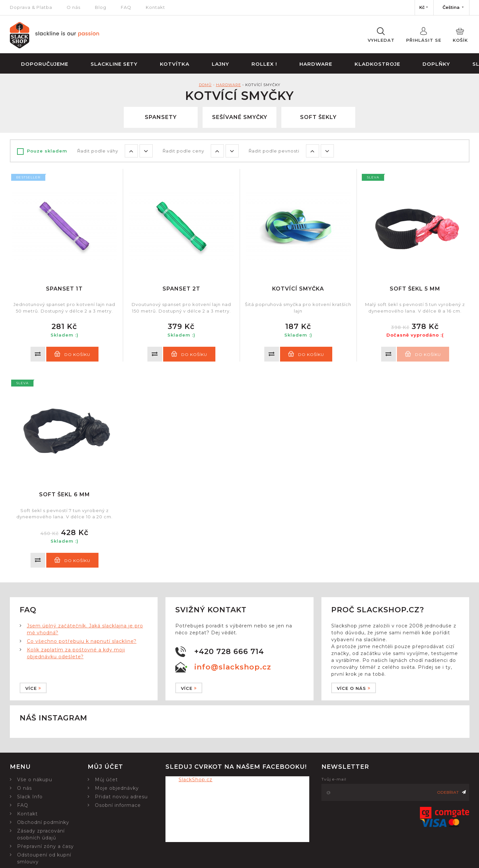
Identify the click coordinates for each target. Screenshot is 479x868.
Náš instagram (54, 718)
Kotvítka (175, 64)
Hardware (316, 64)
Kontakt (155, 7)
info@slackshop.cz (233, 667)
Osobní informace (118, 805)
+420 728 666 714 (229, 652)
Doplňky (436, 64)
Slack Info (30, 797)
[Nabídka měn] (424, 8)
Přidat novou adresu (121, 797)
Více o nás (354, 688)
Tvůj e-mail (334, 779)
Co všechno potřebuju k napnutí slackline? (82, 641)
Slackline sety (114, 64)
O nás (74, 7)
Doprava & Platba (31, 7)
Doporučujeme (45, 64)
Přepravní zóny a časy (45, 846)
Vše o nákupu (35, 780)
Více (33, 688)
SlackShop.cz (196, 780)
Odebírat (451, 792)
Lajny (220, 64)
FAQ (126, 7)
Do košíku (72, 354)
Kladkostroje (377, 64)
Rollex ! (264, 64)
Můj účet (106, 780)
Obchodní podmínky (43, 822)
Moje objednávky (117, 788)
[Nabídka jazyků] (451, 8)
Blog (101, 7)
